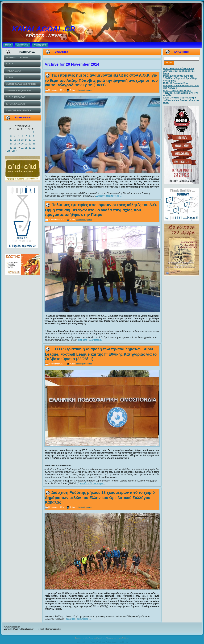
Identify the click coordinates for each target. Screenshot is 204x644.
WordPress (89, 638)
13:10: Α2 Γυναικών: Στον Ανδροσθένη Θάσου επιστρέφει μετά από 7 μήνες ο (181, 86)
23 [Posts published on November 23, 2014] (34, 144)
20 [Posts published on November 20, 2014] (22, 144)
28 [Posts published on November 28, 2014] (26, 148)
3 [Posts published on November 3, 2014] (11, 136)
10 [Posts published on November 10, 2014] (11, 140)
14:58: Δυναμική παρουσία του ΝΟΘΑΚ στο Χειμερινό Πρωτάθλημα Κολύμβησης (181, 78)
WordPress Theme (104, 638)
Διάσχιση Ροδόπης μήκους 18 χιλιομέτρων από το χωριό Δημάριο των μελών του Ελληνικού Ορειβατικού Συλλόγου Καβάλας (100, 497)
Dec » (14, 151)
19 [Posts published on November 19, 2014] (18, 144)
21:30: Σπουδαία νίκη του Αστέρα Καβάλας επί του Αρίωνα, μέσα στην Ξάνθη (181, 100)
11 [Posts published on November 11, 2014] (15, 140)
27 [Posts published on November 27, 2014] (22, 148)
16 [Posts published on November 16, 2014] (34, 140)
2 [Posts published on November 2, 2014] (34, 132)
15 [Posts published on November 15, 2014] (30, 140)
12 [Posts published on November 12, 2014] (18, 140)
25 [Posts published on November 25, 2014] (15, 148)
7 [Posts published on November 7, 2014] (26, 136)
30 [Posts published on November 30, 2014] (34, 148)
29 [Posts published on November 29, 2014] (30, 148)
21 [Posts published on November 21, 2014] (26, 144)
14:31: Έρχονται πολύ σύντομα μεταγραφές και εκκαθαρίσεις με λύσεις (179, 71)
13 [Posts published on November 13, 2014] (22, 140)
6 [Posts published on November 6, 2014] (22, 136)
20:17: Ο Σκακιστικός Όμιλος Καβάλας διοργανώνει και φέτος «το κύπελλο (181, 93)
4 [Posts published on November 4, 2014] (15, 136)
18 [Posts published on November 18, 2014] (15, 144)
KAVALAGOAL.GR (44, 29)
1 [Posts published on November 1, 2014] (30, 132)
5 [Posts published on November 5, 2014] (18, 136)
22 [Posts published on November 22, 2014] (30, 144)
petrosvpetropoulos (84, 90)
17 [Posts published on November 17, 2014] (11, 144)
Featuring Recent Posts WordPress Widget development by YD (102, 642)
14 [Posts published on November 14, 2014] (26, 140)
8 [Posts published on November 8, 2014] (30, 136)
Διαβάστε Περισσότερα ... (109, 196)
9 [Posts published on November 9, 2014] (34, 136)
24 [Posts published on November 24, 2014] (11, 148)
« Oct (7, 151)
